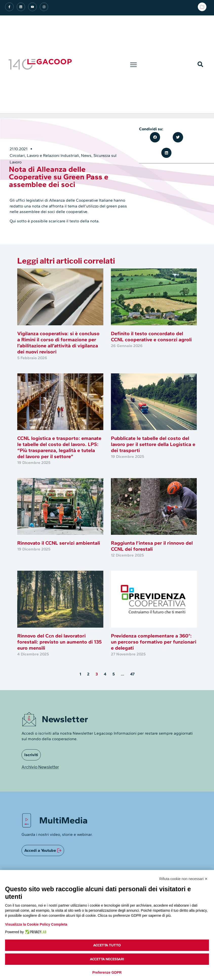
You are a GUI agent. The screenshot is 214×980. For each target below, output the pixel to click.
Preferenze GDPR (107, 972)
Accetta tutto (107, 945)
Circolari (17, 155)
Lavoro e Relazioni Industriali (53, 155)
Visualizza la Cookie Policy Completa (36, 924)
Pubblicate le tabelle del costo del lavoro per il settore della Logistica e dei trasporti (153, 444)
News (86, 155)
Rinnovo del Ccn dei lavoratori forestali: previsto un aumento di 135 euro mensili (60, 642)
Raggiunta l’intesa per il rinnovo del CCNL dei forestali (152, 546)
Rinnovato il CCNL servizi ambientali (59, 543)
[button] (133, 64)
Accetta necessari (107, 959)
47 (132, 674)
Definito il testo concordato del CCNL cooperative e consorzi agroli (151, 336)
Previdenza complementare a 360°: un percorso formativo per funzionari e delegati (154, 642)
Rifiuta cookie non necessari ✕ (183, 879)
